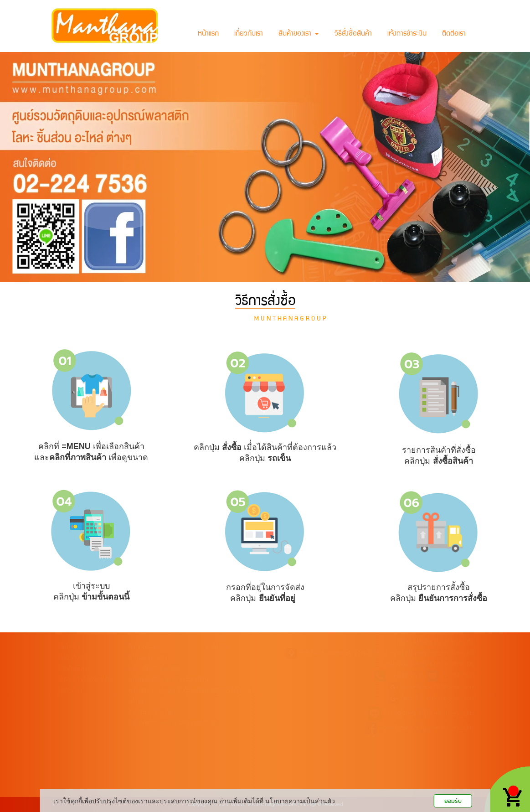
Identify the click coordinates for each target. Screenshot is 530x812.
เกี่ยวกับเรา (249, 34)
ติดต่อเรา (454, 34)
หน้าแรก (208, 34)
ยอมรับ (453, 801)
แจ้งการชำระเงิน (407, 34)
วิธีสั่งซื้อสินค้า (353, 34)
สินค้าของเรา (299, 34)
